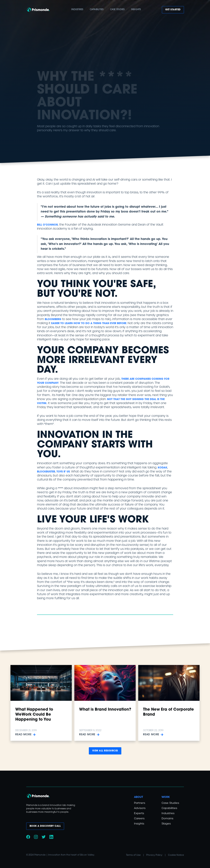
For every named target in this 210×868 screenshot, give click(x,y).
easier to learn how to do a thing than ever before (89, 323)
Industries (77, 10)
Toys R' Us (63, 472)
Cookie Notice (176, 855)
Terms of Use (133, 855)
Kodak (162, 468)
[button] (77, 10)
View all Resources (105, 751)
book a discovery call (45, 826)
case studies (117, 10)
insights (136, 10)
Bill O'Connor (47, 225)
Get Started (173, 10)
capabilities (97, 10)
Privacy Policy (154, 855)
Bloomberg (53, 319)
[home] (38, 10)
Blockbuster (46, 472)
